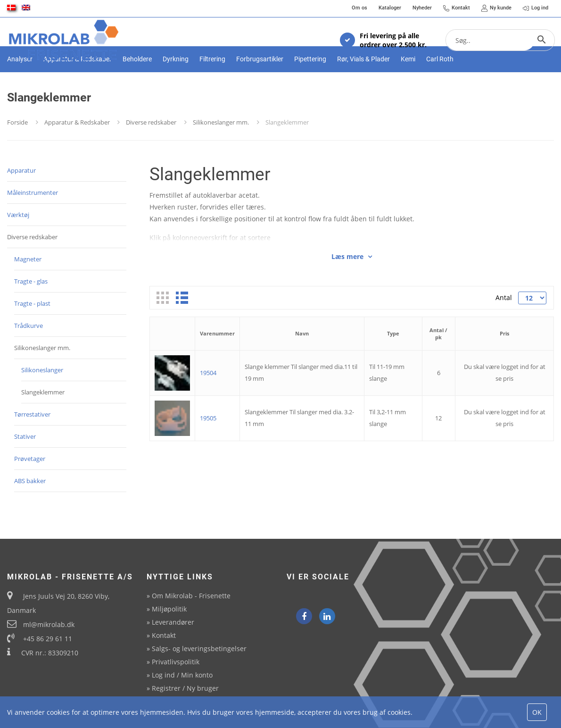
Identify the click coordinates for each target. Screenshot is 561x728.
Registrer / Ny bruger (185, 688)
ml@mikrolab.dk (49, 624)
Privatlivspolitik (176, 662)
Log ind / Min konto (182, 675)
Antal (503, 330)
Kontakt (164, 635)
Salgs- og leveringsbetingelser (199, 649)
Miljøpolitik (169, 609)
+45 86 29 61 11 (48, 639)
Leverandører (173, 622)
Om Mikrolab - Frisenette (191, 596)
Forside (17, 155)
